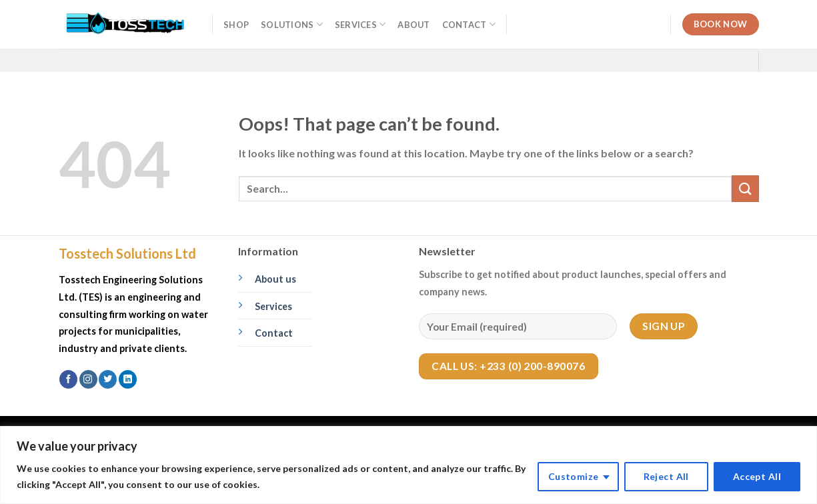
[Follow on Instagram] (88, 379)
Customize (574, 476)
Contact (469, 24)
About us (275, 279)
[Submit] (745, 188)
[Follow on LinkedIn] (128, 379)
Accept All (757, 476)
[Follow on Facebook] (68, 379)
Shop (236, 25)
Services (360, 24)
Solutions (292, 24)
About (414, 25)
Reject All (666, 476)
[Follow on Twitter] (108, 379)
